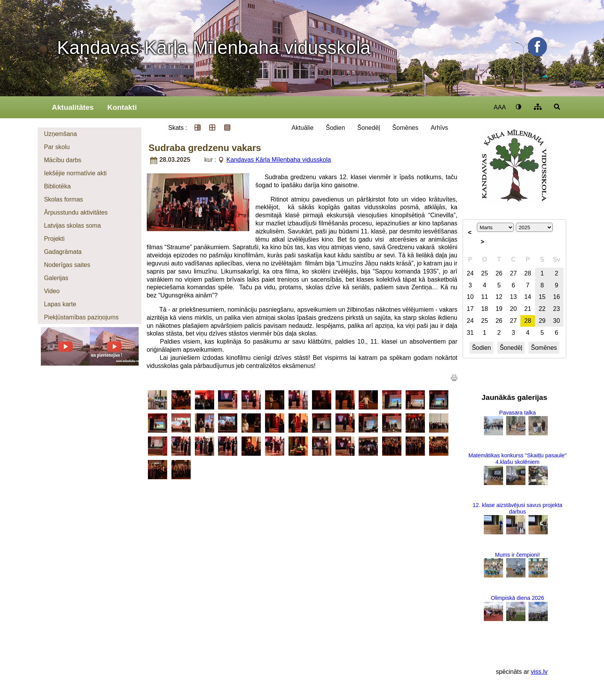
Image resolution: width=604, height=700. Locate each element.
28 (528, 273)
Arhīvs (439, 128)
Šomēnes (405, 128)
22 (542, 309)
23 (557, 309)
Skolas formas (63, 199)
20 (513, 309)
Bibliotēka (57, 186)
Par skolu (57, 147)
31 (470, 333)
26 (499, 273)
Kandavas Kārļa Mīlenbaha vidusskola (214, 48)
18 (485, 309)
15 (542, 297)
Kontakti (122, 107)
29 (542, 321)
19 (499, 309)
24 (470, 273)
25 (485, 273)
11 (485, 297)
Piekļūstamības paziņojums (81, 317)
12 (499, 297)
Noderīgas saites (67, 265)
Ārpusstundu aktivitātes (76, 212)
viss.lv (539, 672)
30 (557, 321)
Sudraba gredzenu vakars (205, 148)
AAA (500, 107)
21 (528, 309)
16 (557, 297)
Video (52, 291)
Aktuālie (303, 128)
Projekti (54, 239)
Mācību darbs (63, 160)
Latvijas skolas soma (72, 226)
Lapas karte (60, 304)
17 (470, 309)
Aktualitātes (73, 107)
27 (513, 273)
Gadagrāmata (63, 252)
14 (528, 297)
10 (470, 297)
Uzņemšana (60, 134)
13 (513, 297)
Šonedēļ (369, 128)
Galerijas (56, 278)
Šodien (336, 128)
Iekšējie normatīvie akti (75, 173)
